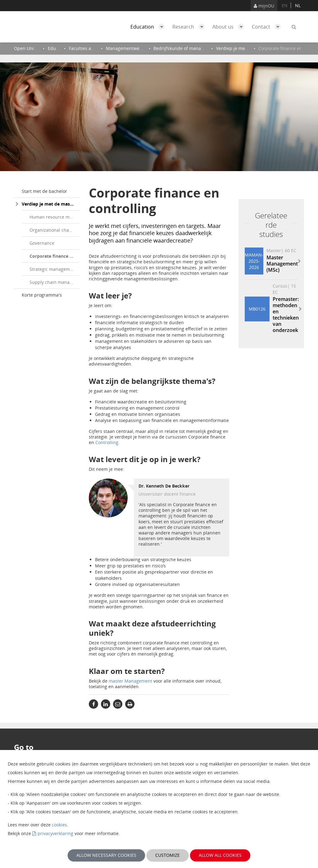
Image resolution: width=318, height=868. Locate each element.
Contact (268, 27)
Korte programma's (42, 295)
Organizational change (53, 230)
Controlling (107, 442)
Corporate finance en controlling (55, 256)
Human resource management (55, 217)
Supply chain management (55, 282)
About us (230, 27)
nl (298, 5)
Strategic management (53, 269)
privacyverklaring (55, 833)
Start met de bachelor (44, 191)
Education (149, 27)
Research (190, 27)
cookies (59, 825)
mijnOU (264, 6)
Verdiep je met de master (49, 204)
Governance (42, 243)
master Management (130, 681)
